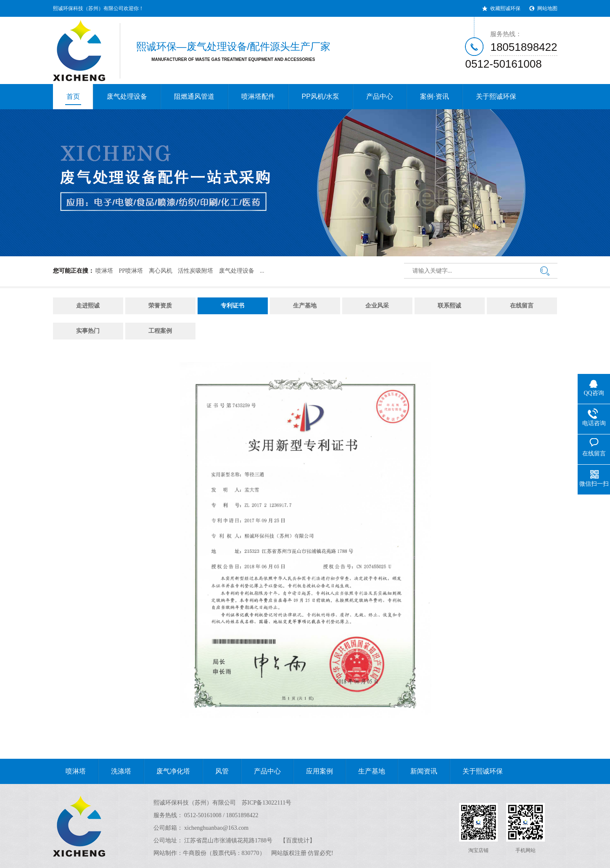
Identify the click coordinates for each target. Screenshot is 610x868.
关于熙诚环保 (496, 96)
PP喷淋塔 (131, 271)
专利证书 (232, 306)
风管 (216, 771)
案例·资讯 (434, 96)
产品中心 (380, 96)
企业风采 (377, 306)
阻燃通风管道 (194, 96)
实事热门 (88, 331)
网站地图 (547, 8)
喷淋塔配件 (258, 96)
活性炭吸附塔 (195, 271)
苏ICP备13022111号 (267, 803)
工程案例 (160, 331)
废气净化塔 (167, 771)
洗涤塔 (115, 771)
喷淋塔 (104, 271)
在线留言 (522, 306)
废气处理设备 (127, 96)
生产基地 (305, 306)
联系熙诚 (449, 306)
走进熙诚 (88, 306)
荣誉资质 (160, 306)
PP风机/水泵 (321, 96)
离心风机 (161, 271)
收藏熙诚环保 (505, 8)
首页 (73, 99)
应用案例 (313, 771)
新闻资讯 (417, 771)
